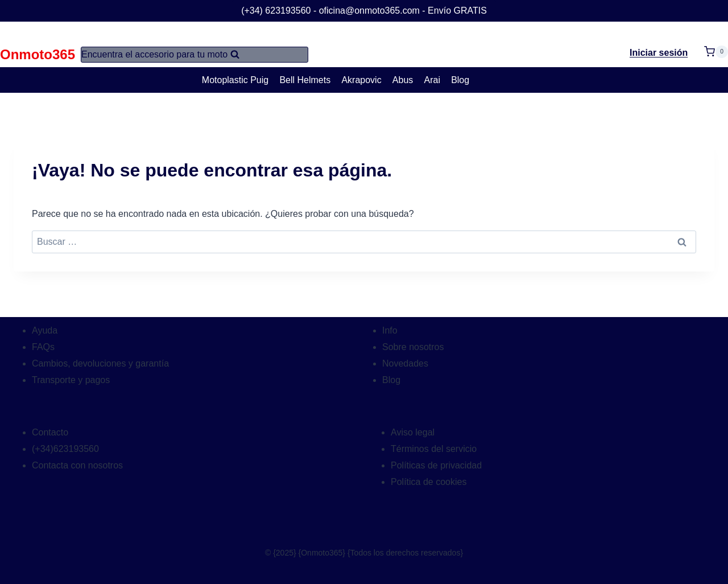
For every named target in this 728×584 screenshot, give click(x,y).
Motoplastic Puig (235, 80)
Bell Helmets (305, 80)
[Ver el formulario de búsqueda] (195, 55)
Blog (460, 80)
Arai (432, 80)
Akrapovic (361, 80)
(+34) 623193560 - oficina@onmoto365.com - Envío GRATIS (364, 11)
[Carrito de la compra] (716, 45)
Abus (403, 80)
